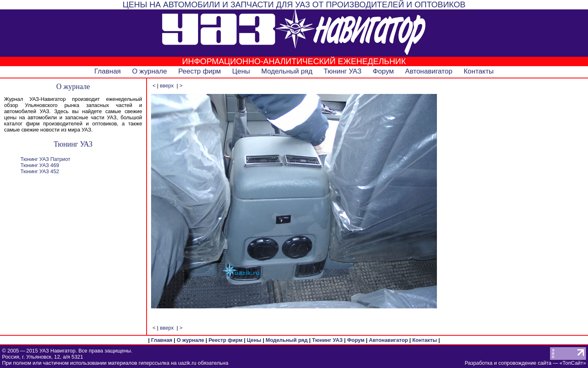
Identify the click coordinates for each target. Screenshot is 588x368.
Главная (108, 71)
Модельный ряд (287, 71)
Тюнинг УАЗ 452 (40, 171)
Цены (241, 71)
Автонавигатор (429, 71)
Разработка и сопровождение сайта (508, 363)
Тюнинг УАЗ (343, 71)
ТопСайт (572, 363)
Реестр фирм (199, 71)
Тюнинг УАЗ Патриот (45, 159)
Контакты (478, 71)
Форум (383, 71)
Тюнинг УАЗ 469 (40, 165)
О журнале (149, 71)
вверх (167, 86)
